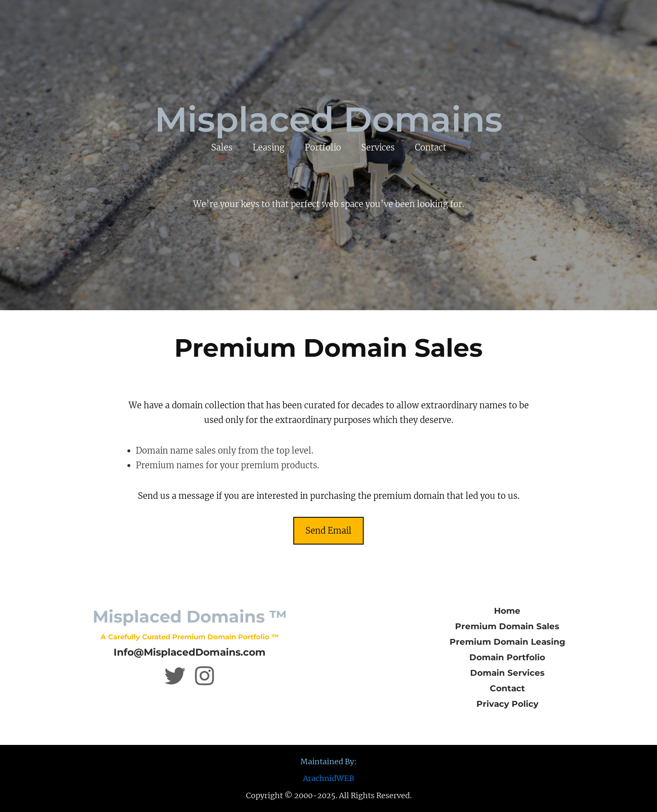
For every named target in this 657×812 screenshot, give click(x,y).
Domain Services (507, 673)
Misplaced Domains (328, 119)
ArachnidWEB (328, 778)
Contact (507, 688)
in (199, 405)
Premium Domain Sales (507, 626)
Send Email (328, 531)
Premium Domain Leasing (507, 642)
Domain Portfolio (507, 657)
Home (507, 611)
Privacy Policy (507, 704)
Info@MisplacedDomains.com (190, 652)
